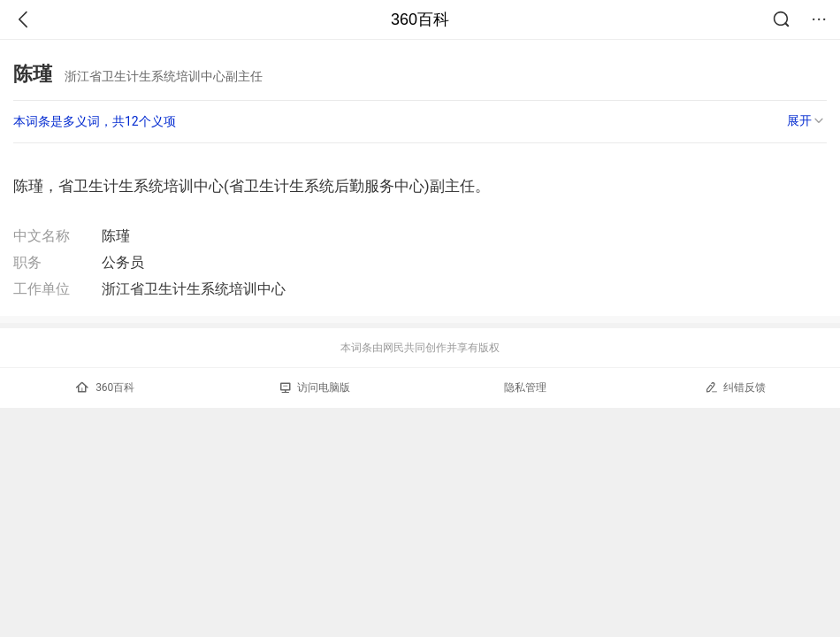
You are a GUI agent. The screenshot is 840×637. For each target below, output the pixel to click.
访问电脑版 (315, 388)
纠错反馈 (735, 387)
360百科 (420, 19)
